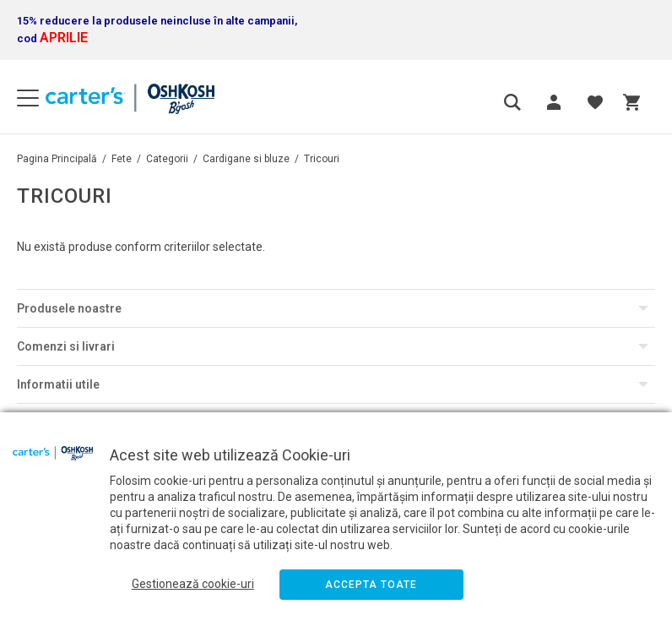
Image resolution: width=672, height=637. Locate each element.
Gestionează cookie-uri (193, 584)
